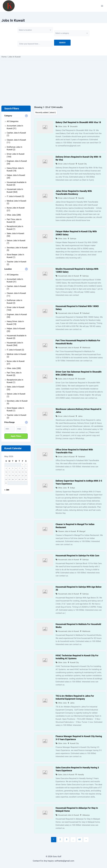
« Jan (7, 490)
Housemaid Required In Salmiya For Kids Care (77, 556)
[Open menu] (102, 6)
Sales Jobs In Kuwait (66, 379)
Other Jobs (62, 126)
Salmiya (73, 239)
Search (62, 43)
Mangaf (82, 531)
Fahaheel (86, 313)
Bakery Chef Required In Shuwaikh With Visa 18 (78, 122)
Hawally (81, 198)
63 (80, 839)
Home (4, 57)
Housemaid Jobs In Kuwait (69, 276)
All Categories (13, 121)
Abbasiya (86, 815)
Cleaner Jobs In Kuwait (67, 531)
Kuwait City (82, 164)
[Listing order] (46, 112)
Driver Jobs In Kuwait (66, 164)
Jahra (80, 416)
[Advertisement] (53, 80)
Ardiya (72, 488)
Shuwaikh (74, 126)
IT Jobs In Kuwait (15, 196)
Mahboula (86, 348)
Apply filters (16, 436)
